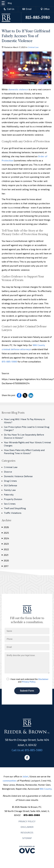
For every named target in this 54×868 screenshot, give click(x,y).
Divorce (8, 472)
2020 (5, 561)
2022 (5, 549)
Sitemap (27, 838)
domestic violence (18, 89)
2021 (5, 555)
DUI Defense (11, 485)
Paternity (9, 494)
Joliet (25, 776)
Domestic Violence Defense (18, 476)
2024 (5, 538)
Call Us (9, 9)
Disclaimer (43, 679)
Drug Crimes (10, 481)
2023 (5, 544)
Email (27, 9)
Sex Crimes (10, 504)
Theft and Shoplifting (15, 508)
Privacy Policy (29, 682)
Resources (27, 832)
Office (45, 9)
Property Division (13, 499)
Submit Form (27, 691)
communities (10, 781)
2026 (5, 527)
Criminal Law (33, 47)
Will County (46, 789)
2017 (5, 566)
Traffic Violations (13, 513)
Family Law (10, 490)
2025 (5, 533)
